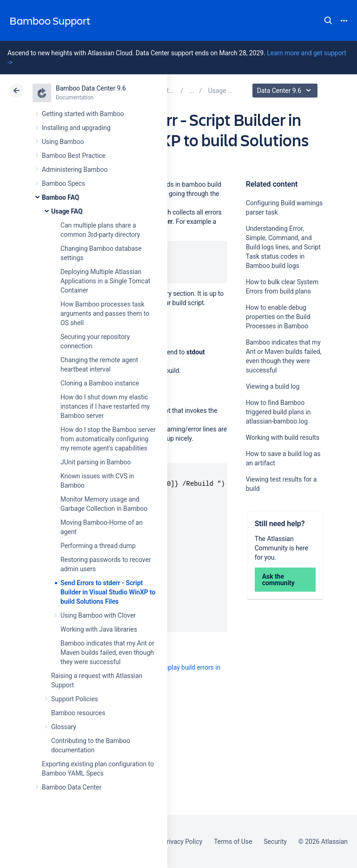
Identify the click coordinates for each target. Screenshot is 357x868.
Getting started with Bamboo (83, 114)
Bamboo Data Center (72, 787)
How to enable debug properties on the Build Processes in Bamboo (278, 317)
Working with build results (283, 437)
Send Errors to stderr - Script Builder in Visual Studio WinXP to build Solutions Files (108, 592)
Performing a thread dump (98, 546)
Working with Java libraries (99, 629)
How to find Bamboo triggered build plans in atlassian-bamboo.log (278, 412)
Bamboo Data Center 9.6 (91, 88)
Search (328, 20)
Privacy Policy (182, 842)
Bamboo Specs (63, 183)
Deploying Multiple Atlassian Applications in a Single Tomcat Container (105, 281)
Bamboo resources (78, 713)
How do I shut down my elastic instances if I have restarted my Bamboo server (105, 406)
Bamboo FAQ (60, 197)
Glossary (64, 727)
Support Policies (75, 699)
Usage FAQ (67, 211)
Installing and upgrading (76, 128)
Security (275, 842)
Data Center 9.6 (286, 91)
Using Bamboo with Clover (98, 615)
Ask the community (278, 580)
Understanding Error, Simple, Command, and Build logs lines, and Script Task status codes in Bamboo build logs (283, 247)
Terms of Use (233, 842)
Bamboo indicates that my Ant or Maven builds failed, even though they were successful (107, 653)
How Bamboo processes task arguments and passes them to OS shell (105, 313)
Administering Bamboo (75, 170)
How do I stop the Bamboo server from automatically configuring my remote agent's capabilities (108, 439)
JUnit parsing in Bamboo (96, 462)
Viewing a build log (273, 386)
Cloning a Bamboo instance (100, 383)
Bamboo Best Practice (74, 156)
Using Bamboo (63, 142)
